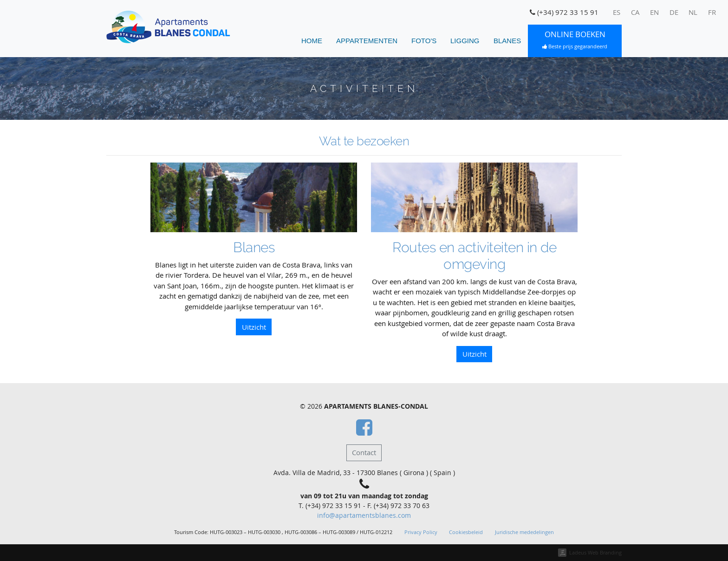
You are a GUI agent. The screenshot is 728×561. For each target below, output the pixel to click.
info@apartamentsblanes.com (364, 515)
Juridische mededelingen (524, 532)
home (312, 41)
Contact (364, 452)
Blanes (507, 41)
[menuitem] (617, 13)
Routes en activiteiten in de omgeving (474, 256)
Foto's (424, 41)
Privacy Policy (421, 532)
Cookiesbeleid (466, 532)
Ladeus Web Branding (595, 552)
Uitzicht (254, 327)
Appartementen (367, 41)
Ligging (465, 41)
